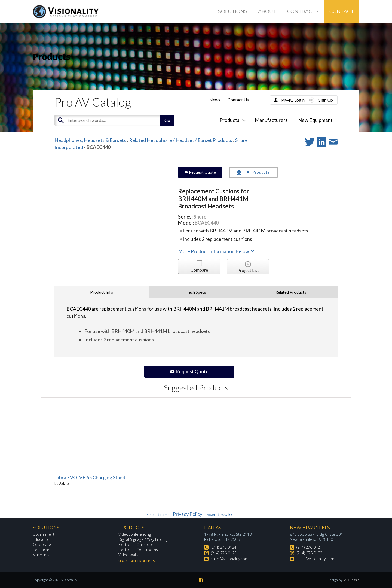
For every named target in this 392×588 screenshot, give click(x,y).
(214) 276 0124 (223, 547)
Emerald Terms (158, 515)
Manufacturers (271, 120)
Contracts (303, 11)
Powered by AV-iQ (219, 515)
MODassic (351, 580)
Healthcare (42, 550)
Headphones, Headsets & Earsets (90, 140)
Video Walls (128, 555)
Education (42, 539)
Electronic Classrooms (138, 545)
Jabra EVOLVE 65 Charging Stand (90, 477)
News (215, 100)
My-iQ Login (293, 100)
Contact (342, 11)
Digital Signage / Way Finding (143, 539)
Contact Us (238, 100)
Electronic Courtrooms (138, 550)
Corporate (42, 545)
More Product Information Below (216, 251)
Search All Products (137, 561)
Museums (41, 555)
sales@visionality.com (230, 559)
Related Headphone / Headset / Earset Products (181, 140)
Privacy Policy (188, 514)
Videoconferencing (135, 534)
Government (44, 534)
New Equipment (315, 120)
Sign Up (326, 100)
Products (232, 120)
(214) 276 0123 (224, 553)
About (267, 11)
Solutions (233, 11)
